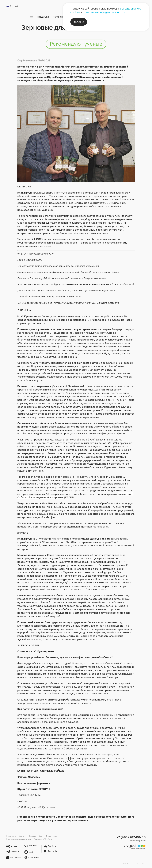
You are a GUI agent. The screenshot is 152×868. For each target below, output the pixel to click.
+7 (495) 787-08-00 (131, 837)
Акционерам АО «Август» (44, 839)
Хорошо (79, 22)
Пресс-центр (11, 836)
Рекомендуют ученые (76, 44)
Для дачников (51, 836)
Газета (41, 836)
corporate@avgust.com (138, 841)
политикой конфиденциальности (104, 12)
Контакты (32, 836)
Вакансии (22, 836)
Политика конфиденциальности (19, 839)
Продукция (43, 17)
